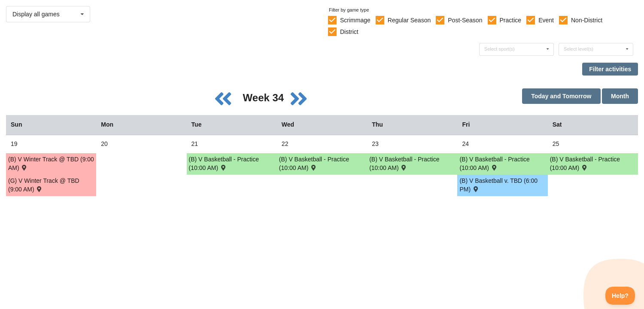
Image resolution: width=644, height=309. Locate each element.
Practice (511, 20)
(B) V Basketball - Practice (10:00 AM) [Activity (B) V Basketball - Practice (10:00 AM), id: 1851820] (494, 164)
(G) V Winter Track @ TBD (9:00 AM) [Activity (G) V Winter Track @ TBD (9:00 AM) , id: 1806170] (44, 185)
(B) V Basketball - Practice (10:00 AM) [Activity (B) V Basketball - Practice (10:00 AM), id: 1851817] (314, 164)
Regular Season (409, 20)
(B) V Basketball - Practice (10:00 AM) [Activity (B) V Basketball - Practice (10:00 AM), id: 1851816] (224, 164)
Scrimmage (355, 20)
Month (620, 96)
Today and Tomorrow (561, 96)
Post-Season (465, 20)
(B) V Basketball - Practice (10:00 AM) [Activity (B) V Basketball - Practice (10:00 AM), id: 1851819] (585, 164)
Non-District (587, 20)
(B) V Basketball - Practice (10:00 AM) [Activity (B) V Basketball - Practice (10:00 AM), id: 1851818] (404, 164)
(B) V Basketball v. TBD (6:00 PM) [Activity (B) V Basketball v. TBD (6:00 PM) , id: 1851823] (498, 185)
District (349, 32)
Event (546, 20)
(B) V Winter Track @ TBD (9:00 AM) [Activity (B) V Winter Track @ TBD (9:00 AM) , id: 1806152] (51, 164)
